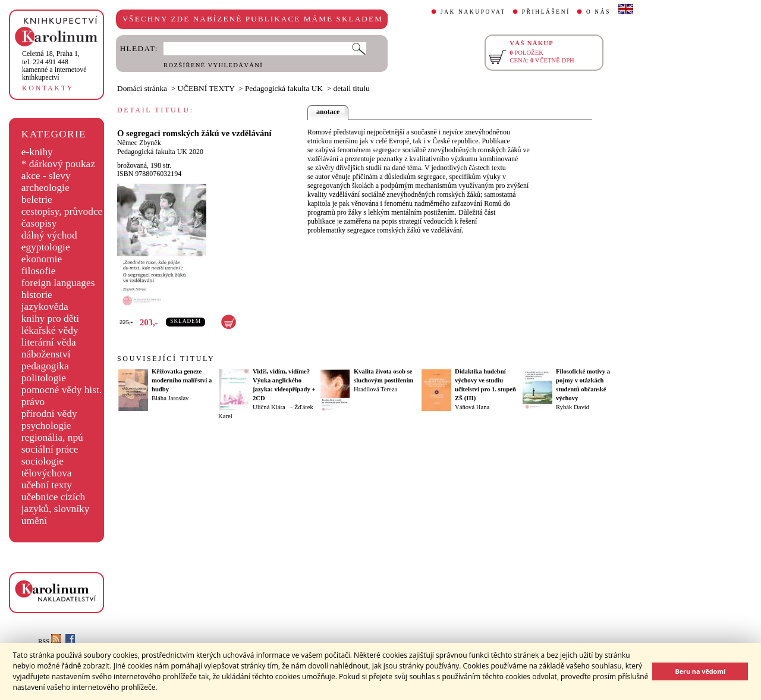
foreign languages (58, 283)
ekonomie (42, 259)
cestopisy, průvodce (62, 211)
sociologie (43, 461)
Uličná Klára (269, 407)
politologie (44, 378)
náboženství (46, 354)
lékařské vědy (50, 330)
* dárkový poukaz (58, 164)
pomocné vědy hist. (62, 390)
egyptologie (46, 247)
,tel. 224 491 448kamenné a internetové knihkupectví (54, 65)
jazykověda (45, 307)
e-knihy (37, 152)
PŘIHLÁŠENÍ (546, 12)
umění (34, 521)
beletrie (37, 200)
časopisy (39, 223)
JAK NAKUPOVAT (473, 12)
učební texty (47, 485)
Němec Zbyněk (139, 143)
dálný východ (49, 235)
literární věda (49, 342)
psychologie (46, 426)
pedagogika (45, 366)
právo (33, 402)
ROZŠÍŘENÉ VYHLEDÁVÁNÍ (213, 65)
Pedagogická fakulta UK (284, 88)
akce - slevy (46, 176)
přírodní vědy (49, 414)
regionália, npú (52, 437)
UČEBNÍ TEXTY (206, 88)
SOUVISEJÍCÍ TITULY (166, 359)
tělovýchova (47, 473)
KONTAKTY (48, 88)
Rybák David (573, 407)
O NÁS (598, 12)
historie (37, 295)
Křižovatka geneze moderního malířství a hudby (182, 380)
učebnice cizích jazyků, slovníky (56, 503)
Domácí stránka (142, 88)
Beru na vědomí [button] (700, 671)
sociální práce (50, 449)
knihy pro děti (50, 318)
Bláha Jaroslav (170, 398)
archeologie (45, 188)
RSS (49, 641)
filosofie (39, 271)
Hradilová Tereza (375, 389)
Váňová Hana (472, 407)
